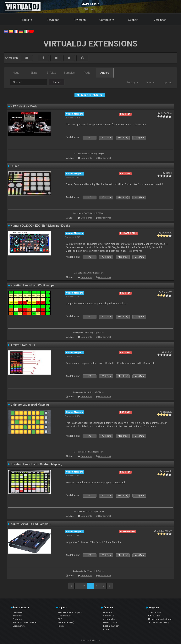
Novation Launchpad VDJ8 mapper (33, 285)
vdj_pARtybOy (164, 531)
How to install (105, 158)
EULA (106, 629)
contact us (109, 616)
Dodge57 (167, 292)
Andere (105, 73)
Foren (61, 626)
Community (107, 20)
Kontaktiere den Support (70, 612)
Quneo (15, 166)
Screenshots (19, 626)
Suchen (57, 82)
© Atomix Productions (91, 640)
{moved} (167, 471)
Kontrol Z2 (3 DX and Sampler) (31, 524)
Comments (86, 158)
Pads (87, 73)
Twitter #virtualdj (159, 622)
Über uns (108, 612)
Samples (69, 73)
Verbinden (160, 20)
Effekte (52, 73)
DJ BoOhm (166, 113)
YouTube (154, 616)
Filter (150, 82)
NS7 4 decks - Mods (24, 106)
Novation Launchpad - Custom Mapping (36, 464)
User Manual (64, 616)
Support (133, 20)
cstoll (169, 173)
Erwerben (80, 20)
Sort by (132, 82)
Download (53, 20)
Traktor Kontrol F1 (23, 345)
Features (17, 619)
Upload (168, 82)
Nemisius (167, 233)
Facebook (155, 612)
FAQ (60, 619)
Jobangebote (110, 619)
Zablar (168, 352)
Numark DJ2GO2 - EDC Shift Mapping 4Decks (40, 226)
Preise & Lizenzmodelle (25, 622)
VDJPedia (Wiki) (66, 622)
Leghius (167, 411)
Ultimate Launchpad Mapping (30, 405)
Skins (34, 73)
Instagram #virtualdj (160, 619)
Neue (16, 73)
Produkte (26, 20)
